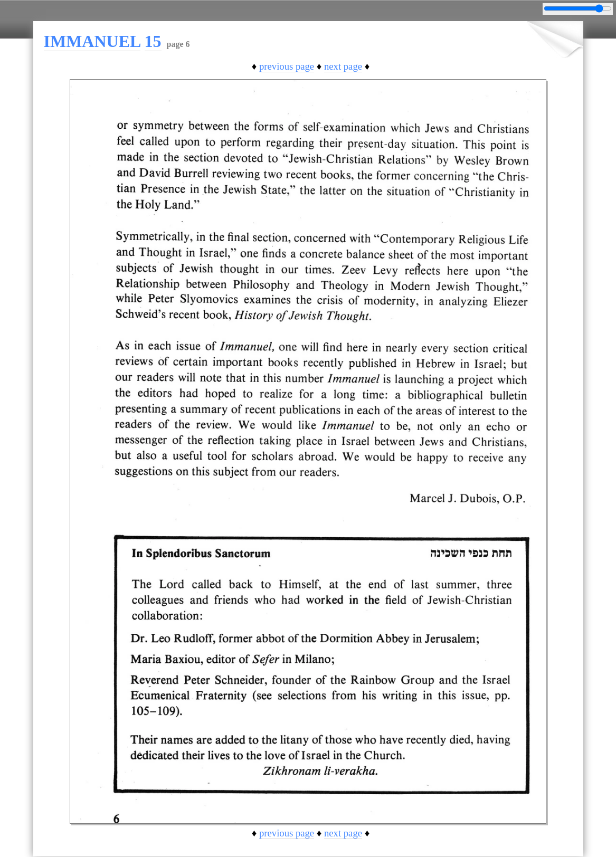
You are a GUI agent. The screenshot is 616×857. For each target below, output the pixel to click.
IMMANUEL (92, 41)
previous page (287, 66)
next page (343, 66)
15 (153, 41)
